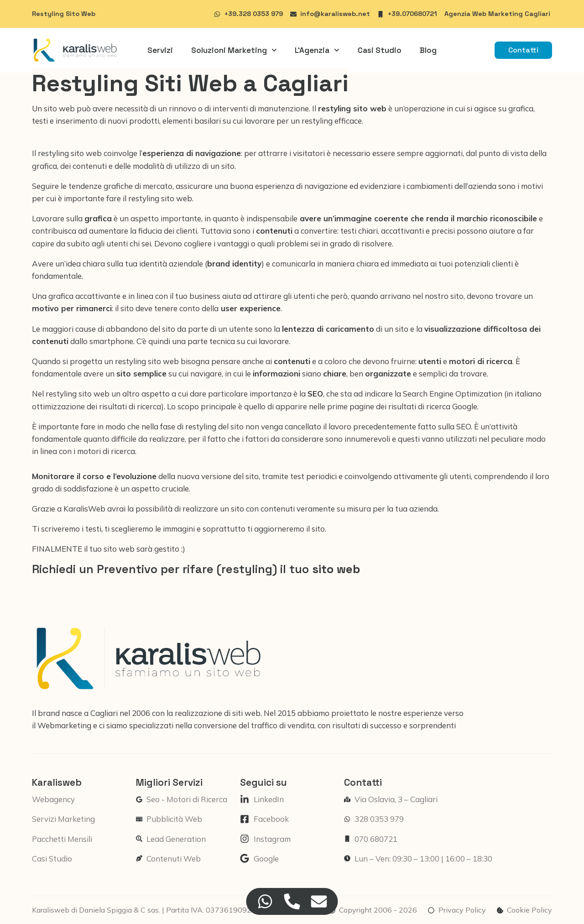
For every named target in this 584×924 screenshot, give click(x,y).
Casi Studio (380, 50)
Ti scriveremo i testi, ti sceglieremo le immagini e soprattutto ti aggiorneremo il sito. (179, 529)
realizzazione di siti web (218, 713)
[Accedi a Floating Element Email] (319, 901)
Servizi (160, 50)
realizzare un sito (213, 509)
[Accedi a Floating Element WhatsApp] (265, 901)
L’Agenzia (317, 50)
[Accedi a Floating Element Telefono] (292, 901)
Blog (428, 50)
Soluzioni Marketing (234, 50)
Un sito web (54, 108)
